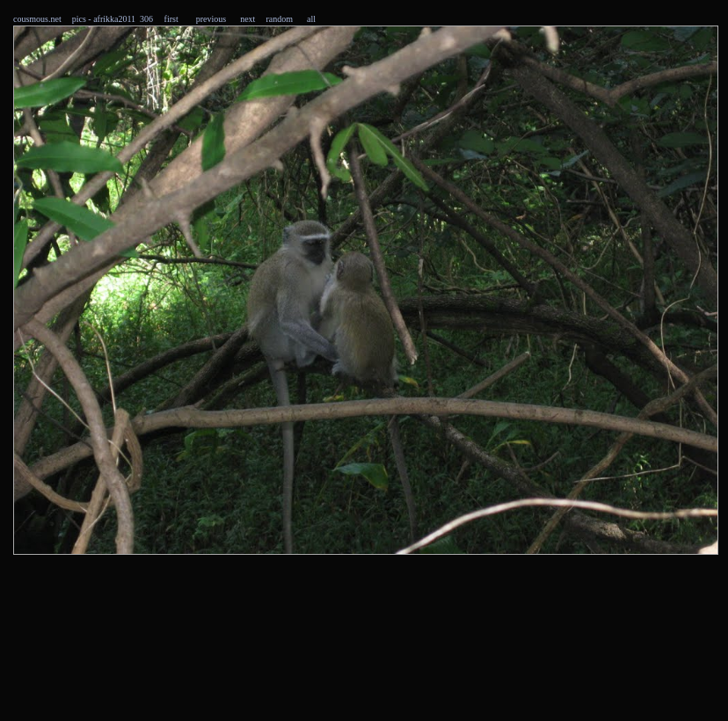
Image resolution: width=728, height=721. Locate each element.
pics (79, 19)
